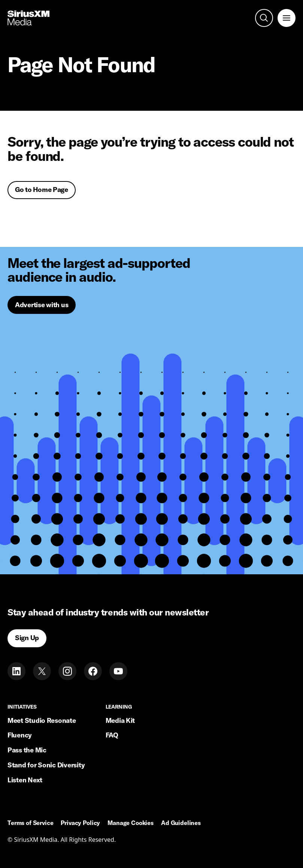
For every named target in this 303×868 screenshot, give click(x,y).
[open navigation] (287, 18)
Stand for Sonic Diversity (46, 765)
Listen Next (25, 780)
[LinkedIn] (16, 671)
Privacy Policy (80, 823)
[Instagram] (67, 671)
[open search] (264, 18)
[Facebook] (93, 671)
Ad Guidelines (181, 823)
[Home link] (28, 18)
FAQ (112, 735)
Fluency (20, 735)
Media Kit (120, 720)
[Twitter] (42, 671)
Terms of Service (30, 823)
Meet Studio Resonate (42, 720)
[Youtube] (118, 671)
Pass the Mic (27, 750)
